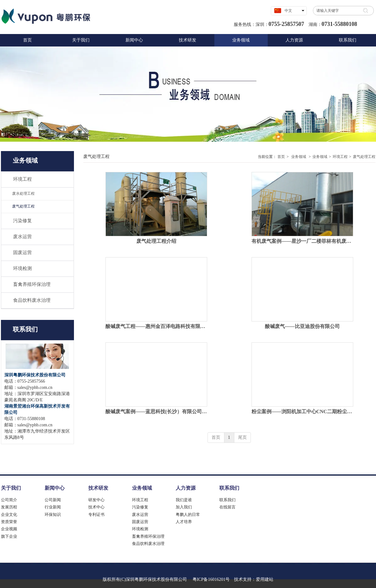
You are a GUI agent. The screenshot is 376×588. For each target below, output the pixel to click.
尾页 (242, 437)
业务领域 (299, 157)
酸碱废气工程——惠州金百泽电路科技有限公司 (156, 326)
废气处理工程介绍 (156, 241)
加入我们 (184, 507)
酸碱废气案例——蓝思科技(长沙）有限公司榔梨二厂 (156, 412)
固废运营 (140, 522)
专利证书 (96, 514)
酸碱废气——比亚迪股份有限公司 (302, 326)
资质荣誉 (9, 522)
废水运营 (140, 514)
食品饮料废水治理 (148, 544)
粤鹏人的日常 (188, 514)
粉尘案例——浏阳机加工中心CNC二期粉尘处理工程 (302, 412)
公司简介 (9, 500)
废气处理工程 (364, 157)
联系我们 (229, 488)
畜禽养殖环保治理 (148, 536)
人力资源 (186, 488)
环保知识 (53, 514)
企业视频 (9, 529)
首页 (281, 157)
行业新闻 (53, 507)
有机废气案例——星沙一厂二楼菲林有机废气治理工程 (302, 241)
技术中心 (96, 507)
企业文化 (9, 514)
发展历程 (9, 507)
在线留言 (227, 507)
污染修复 (140, 507)
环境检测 (140, 529)
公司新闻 (53, 500)
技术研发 (98, 488)
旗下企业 (9, 536)
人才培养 (184, 522)
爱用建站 (265, 579)
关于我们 (11, 488)
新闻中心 (55, 488)
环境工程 (340, 157)
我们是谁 (184, 500)
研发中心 (96, 500)
